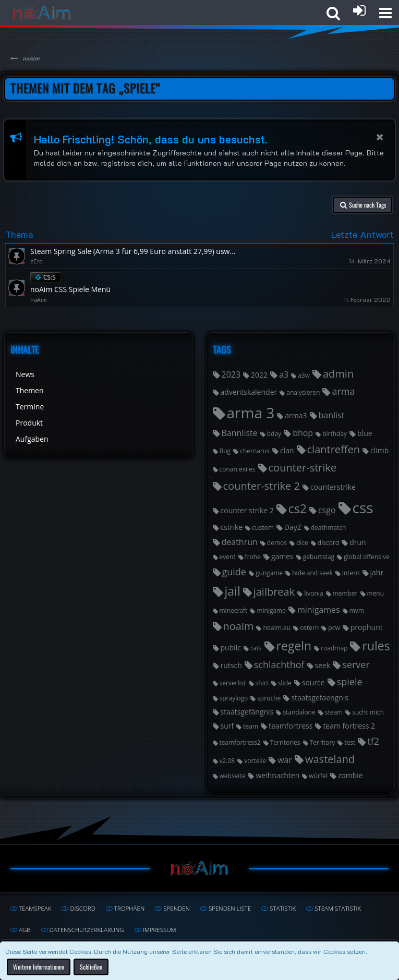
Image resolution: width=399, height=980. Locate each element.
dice (302, 543)
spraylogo (234, 698)
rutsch (231, 665)
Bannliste (240, 433)
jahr (377, 572)
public (231, 648)
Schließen (91, 967)
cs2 (298, 509)
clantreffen (334, 449)
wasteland (330, 759)
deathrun (240, 542)
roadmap (334, 648)
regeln (294, 646)
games (282, 556)
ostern (309, 628)
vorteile (255, 761)
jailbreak (274, 592)
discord (328, 543)
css (363, 507)
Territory (323, 742)
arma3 (296, 415)
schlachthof (279, 664)
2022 (259, 375)
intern (351, 573)
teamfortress (291, 726)
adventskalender (249, 392)
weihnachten (277, 775)
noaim (239, 626)
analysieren (303, 392)
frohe (253, 557)
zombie (350, 775)
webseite (233, 776)
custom (263, 528)
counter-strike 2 (262, 486)
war (285, 760)
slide (285, 683)
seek (323, 665)
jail (233, 591)
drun (358, 542)
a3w (304, 375)
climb (379, 450)
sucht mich (368, 712)
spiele (350, 682)
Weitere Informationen (39, 967)
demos (277, 543)
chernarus (255, 451)
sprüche (269, 698)
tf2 (373, 741)
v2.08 (227, 761)
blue (365, 433)
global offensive (367, 557)
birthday (335, 434)
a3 (284, 374)
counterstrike (333, 487)
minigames (319, 610)
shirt (262, 683)
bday (274, 434)
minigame (271, 610)
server (356, 664)
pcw (334, 628)
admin (338, 374)
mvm (357, 610)
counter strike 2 (247, 510)
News (25, 374)
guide (234, 572)
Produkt (29, 423)
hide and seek (312, 573)
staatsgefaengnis (320, 698)
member (345, 593)
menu (376, 593)
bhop (303, 433)
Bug (225, 451)
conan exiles (238, 469)
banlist (332, 415)
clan (287, 450)
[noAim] (42, 13)
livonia (313, 593)
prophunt (367, 627)
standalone (299, 712)
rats (256, 648)
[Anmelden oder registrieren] (359, 10)
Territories (285, 742)
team (251, 726)
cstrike (232, 527)
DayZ (293, 527)
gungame (269, 573)
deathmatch (329, 528)
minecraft (234, 610)
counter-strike (303, 468)
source (313, 682)
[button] (385, 13)
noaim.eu (277, 628)
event (228, 557)
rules (376, 646)
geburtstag (319, 557)
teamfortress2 (240, 742)
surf (227, 726)
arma (343, 391)
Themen (30, 390)
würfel (318, 776)
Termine (30, 407)
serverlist (233, 683)
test (350, 742)
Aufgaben (32, 439)
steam (334, 712)
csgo (327, 510)
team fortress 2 (349, 726)
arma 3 (251, 413)
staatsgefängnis (247, 712)
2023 (231, 374)
